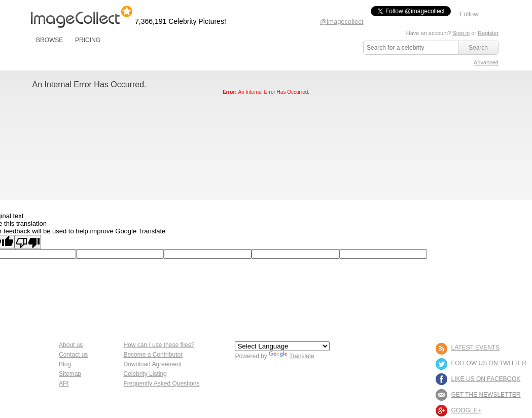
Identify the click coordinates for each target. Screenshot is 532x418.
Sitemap (70, 374)
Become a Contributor (153, 355)
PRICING (88, 40)
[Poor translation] (28, 242)
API (64, 384)
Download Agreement (152, 364)
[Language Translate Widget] (282, 346)
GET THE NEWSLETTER (486, 395)
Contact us (73, 355)
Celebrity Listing (145, 374)
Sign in (461, 33)
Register (488, 33)
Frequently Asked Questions (161, 384)
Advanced (486, 62)
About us (71, 345)
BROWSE (49, 40)
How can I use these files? (159, 345)
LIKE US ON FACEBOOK (486, 379)
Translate (292, 356)
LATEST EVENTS (476, 347)
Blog (65, 364)
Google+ (466, 410)
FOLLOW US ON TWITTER (489, 363)
